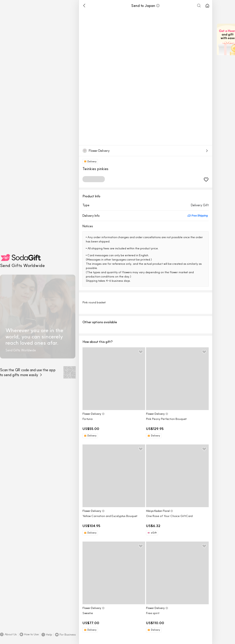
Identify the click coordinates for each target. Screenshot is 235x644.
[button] (8, 634)
